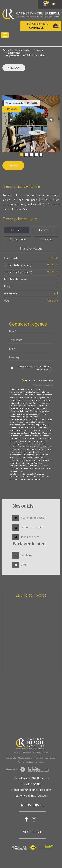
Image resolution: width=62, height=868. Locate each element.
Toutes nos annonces (35, 762)
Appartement (14, 52)
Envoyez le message (38, 380)
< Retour (14, 68)
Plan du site (11, 758)
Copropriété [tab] (18, 239)
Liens (52, 758)
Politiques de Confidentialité (22, 477)
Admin (21, 762)
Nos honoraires (41, 758)
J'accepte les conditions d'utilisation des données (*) (34, 368)
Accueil (7, 50)
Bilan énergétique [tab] (31, 249)
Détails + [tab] (45, 230)
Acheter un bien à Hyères (29, 50)
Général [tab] (16, 230)
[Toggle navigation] (5, 35)
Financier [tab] (46, 239)
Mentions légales (25, 758)
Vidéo (13, 165)
